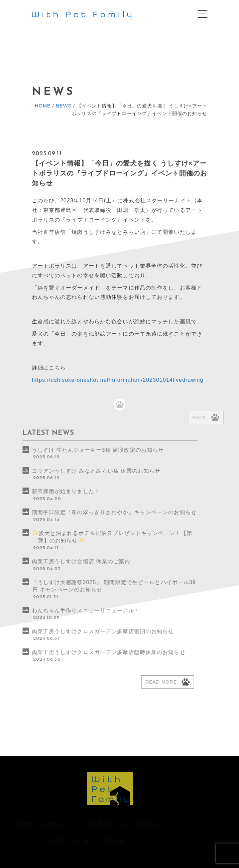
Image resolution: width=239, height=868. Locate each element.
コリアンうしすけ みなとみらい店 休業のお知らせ (80, 471)
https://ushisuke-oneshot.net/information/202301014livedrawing (118, 380)
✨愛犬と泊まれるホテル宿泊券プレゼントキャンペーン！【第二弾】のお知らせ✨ (96, 537)
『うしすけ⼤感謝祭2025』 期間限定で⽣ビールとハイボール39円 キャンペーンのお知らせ (98, 586)
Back (209, 418)
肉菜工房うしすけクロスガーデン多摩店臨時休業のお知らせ (95, 652)
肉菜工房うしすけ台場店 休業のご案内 (65, 561)
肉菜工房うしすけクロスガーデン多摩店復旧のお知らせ (87, 631)
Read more (145, 682)
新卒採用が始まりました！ (50, 491)
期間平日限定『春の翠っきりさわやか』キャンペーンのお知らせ (98, 512)
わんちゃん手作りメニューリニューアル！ (70, 610)
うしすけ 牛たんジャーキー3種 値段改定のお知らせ (82, 450)
